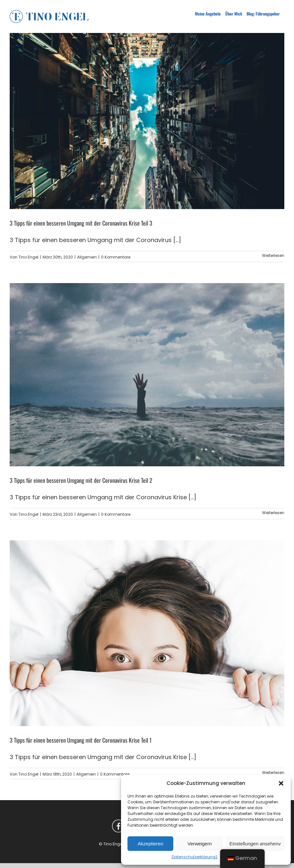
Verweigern (200, 844)
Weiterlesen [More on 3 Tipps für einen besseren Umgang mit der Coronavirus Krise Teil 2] (273, 513)
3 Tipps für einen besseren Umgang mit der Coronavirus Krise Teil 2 (81, 480)
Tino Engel (28, 257)
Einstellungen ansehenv (255, 844)
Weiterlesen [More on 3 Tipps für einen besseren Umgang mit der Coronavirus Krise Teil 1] (273, 773)
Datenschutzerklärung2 (195, 857)
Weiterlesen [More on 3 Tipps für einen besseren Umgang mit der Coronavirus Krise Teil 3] (273, 255)
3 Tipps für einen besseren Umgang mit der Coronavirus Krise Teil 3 (81, 223)
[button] (281, 783)
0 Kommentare (116, 257)
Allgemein (87, 257)
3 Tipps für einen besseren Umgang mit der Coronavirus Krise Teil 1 (81, 740)
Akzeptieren (151, 844)
